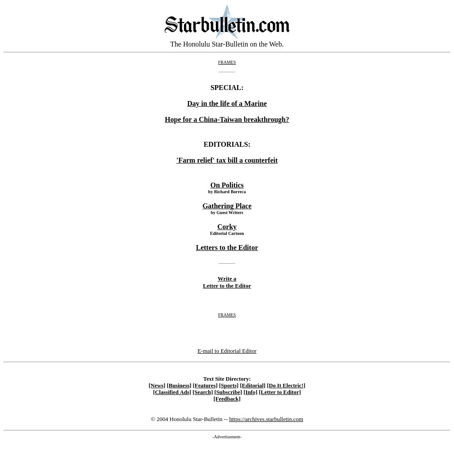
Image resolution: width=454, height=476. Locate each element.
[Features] (205, 386)
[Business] (179, 386)
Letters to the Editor (227, 248)
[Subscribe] (228, 392)
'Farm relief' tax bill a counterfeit (227, 160)
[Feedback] (227, 399)
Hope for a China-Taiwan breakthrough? (227, 119)
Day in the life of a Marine (227, 103)
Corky (227, 227)
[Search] (203, 392)
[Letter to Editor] (280, 392)
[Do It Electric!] (286, 386)
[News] (157, 386)
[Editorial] (253, 386)
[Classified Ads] (172, 392)
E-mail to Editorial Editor (227, 351)
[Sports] (229, 386)
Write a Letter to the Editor (227, 282)
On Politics (227, 185)
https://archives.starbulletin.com (266, 419)
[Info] (250, 392)
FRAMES (227, 62)
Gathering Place (227, 206)
